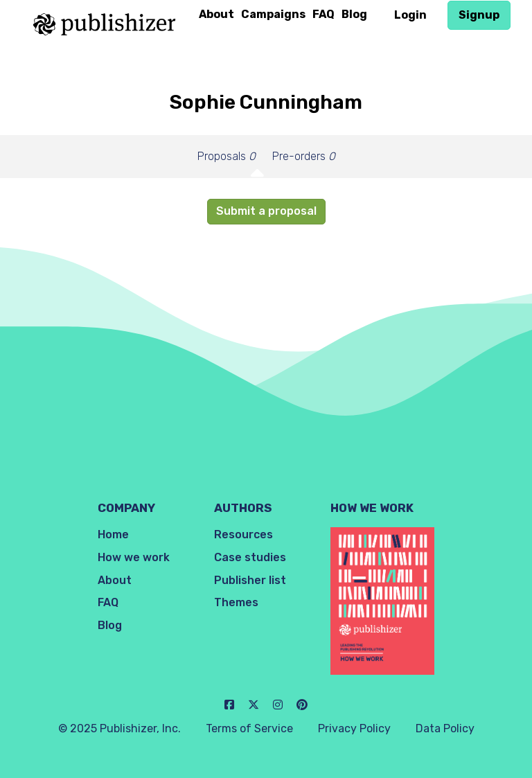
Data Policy (445, 728)
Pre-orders (304, 156)
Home (113, 534)
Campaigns (273, 14)
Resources (243, 534)
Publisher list (250, 580)
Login (410, 15)
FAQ (323, 14)
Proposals (227, 156)
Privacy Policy (354, 728)
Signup (479, 15)
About (216, 14)
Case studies (250, 557)
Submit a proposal (266, 211)
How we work (134, 557)
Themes (236, 602)
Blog (354, 14)
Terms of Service (249, 728)
